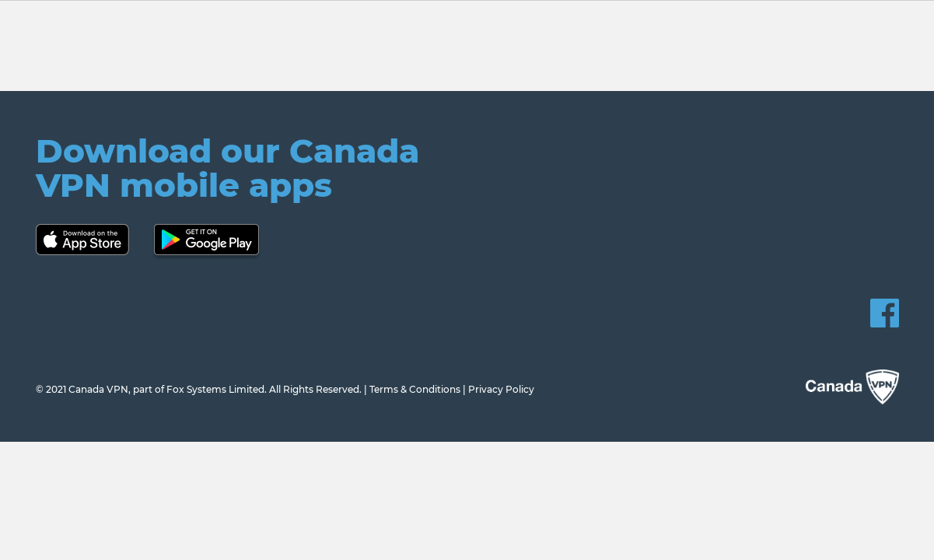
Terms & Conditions (415, 389)
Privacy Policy (501, 389)
